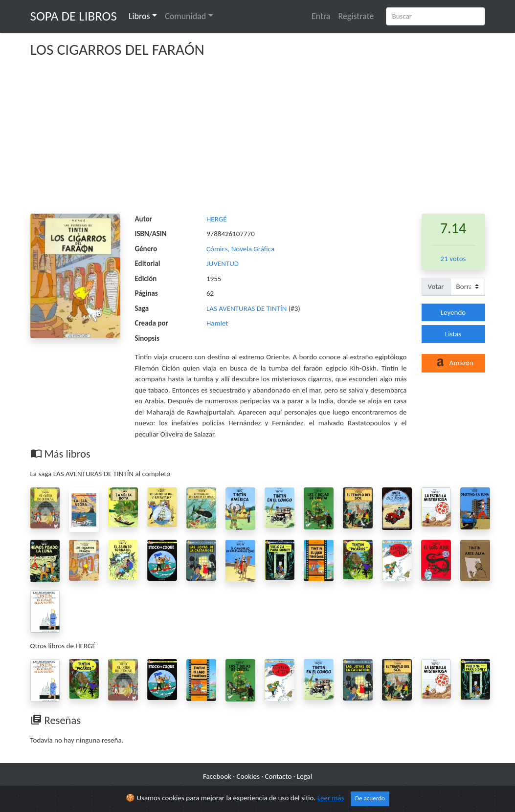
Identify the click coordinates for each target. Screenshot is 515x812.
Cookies (248, 776)
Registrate (356, 16)
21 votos (453, 259)
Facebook (217, 776)
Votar (436, 286)
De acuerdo (370, 804)
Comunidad (185, 16)
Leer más (331, 804)
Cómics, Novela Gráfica (240, 249)
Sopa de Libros (74, 16)
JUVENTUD (223, 263)
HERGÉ (216, 219)
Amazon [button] (453, 364)
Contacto (279, 776)
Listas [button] (453, 334)
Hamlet (217, 323)
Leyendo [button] (453, 312)
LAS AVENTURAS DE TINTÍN (247, 308)
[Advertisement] (258, 140)
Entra (321, 16)
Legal (304, 776)
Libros (139, 16)
